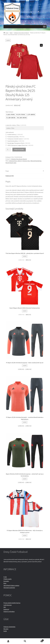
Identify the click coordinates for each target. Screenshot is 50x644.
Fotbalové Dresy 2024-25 (15, 161)
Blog (5, 583)
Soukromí (6, 609)
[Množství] (8, 150)
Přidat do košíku (19, 149)
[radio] (11, 115)
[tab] (25, 171)
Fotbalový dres (26, 161)
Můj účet (6, 629)
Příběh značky (8, 579)
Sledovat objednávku (9, 627)
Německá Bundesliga (36, 161)
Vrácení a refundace (9, 611)
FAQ (5, 607)
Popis (7, 171)
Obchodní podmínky (9, 588)
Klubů (11, 33)
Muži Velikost (9, 112)
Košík (5, 631)
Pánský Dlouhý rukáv (11, 163)
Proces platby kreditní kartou (12, 603)
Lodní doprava (8, 605)
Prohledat (25, 641)
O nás (5, 577)
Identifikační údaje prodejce (11, 585)
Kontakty (6, 581)
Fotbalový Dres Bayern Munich (21, 33)
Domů (7, 33)
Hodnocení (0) (10, 176)
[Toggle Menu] (44, 27)
